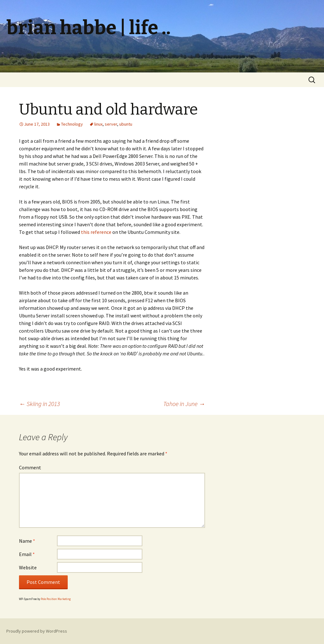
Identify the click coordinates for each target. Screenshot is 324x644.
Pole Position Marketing (56, 599)
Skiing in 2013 (39, 404)
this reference (96, 232)
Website (28, 567)
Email (27, 554)
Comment (30, 467)
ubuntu (126, 124)
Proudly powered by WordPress (37, 631)
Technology (72, 124)
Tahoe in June (184, 404)
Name (27, 541)
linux (98, 124)
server (111, 124)
